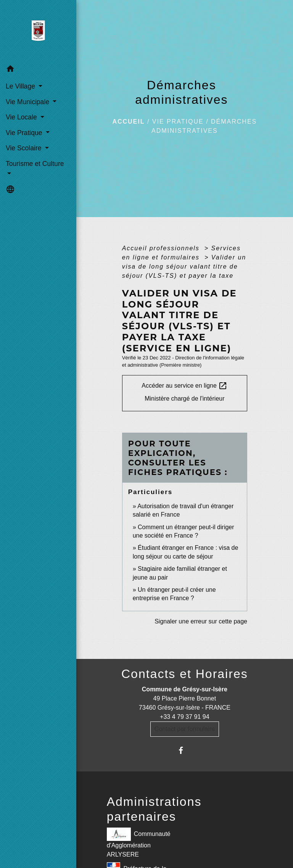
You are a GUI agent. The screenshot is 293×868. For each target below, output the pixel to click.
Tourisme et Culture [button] (35, 164)
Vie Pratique (178, 122)
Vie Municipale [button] (28, 102)
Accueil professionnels (162, 248)
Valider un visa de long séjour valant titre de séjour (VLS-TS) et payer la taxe (184, 267)
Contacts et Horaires (185, 674)
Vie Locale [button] (22, 117)
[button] (38, 70)
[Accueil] (38, 31)
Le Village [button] (21, 86)
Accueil (128, 122)
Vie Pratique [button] (25, 133)
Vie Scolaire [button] (24, 148)
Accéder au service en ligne (184, 386)
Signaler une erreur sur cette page (201, 621)
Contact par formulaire (185, 729)
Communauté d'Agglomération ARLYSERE (139, 843)
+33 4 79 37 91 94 (184, 717)
